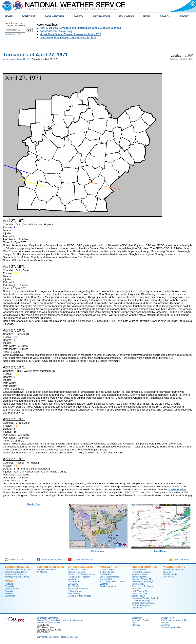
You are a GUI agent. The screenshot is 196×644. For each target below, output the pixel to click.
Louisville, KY (24, 59)
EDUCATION (126, 16)
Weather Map (98, 550)
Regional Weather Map (142, 579)
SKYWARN (169, 577)
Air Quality (73, 584)
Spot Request (75, 581)
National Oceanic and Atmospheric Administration (60, 620)
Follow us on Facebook (50, 560)
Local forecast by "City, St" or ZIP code (16, 24)
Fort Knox (10, 584)
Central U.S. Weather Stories (82, 574)
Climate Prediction (77, 572)
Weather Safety (174, 567)
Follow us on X (14, 560)
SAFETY (78, 16)
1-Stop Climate (107, 572)
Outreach (136, 589)
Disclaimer (137, 618)
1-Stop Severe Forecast (79, 596)
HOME (9, 16)
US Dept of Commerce (47, 618)
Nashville (9, 591)
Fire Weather (74, 586)
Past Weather (109, 567)
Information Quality (140, 620)
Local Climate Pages (110, 577)
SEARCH (165, 16)
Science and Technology (143, 586)
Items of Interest (139, 574)
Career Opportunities (171, 627)
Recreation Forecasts (78, 589)
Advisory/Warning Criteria (17, 577)
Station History (138, 596)
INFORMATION (101, 16)
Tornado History (107, 579)
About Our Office (139, 593)
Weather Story (34, 504)
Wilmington (10, 596)
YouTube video (177, 489)
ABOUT (184, 16)
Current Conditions (50, 567)
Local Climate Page (141, 601)
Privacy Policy (168, 618)
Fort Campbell (12, 589)
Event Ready (74, 593)
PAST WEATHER (54, 16)
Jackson (9, 593)
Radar (9, 581)
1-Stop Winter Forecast (79, 577)
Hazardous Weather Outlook (18, 570)
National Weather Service (49, 623)
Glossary (136, 625)
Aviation (72, 579)
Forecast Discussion (141, 572)
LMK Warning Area (140, 591)
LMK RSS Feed (179, 560)
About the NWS (139, 570)
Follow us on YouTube (81, 560)
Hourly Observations (46, 570)
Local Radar (161, 550)
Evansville (10, 586)
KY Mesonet (42, 572)
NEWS (147, 16)
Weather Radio (170, 574)
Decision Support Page (142, 581)
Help (134, 623)
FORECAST (29, 16)
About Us (166, 625)
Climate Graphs (107, 570)
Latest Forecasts (80, 567)
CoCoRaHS (106, 574)
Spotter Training (139, 577)
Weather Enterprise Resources (141, 606)
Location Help (13, 34)
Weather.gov (9, 59)
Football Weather (108, 586)
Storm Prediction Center (16, 572)
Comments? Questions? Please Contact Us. (57, 637)
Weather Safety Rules (174, 570)
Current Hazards (17, 567)
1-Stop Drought (75, 591)
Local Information (144, 567)
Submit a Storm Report (16, 574)
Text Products (138, 584)
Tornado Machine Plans (143, 603)
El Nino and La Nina (78, 570)
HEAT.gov (168, 572)
